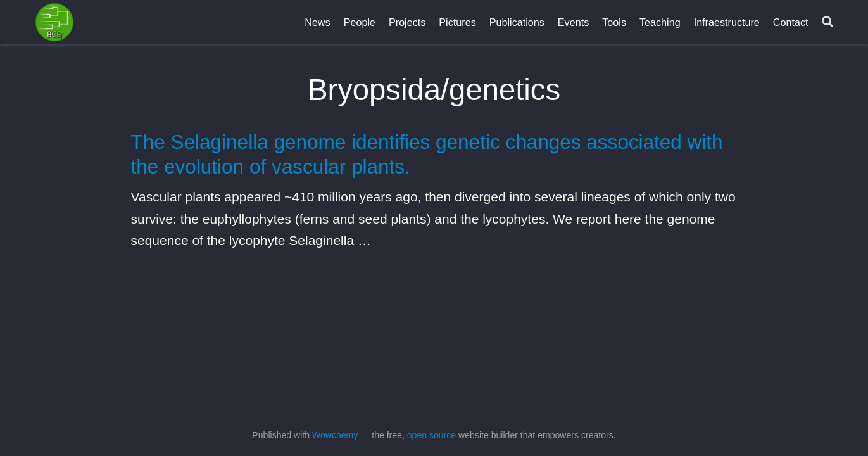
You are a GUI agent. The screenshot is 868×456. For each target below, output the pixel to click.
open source (431, 435)
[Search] (827, 22)
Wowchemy (335, 435)
